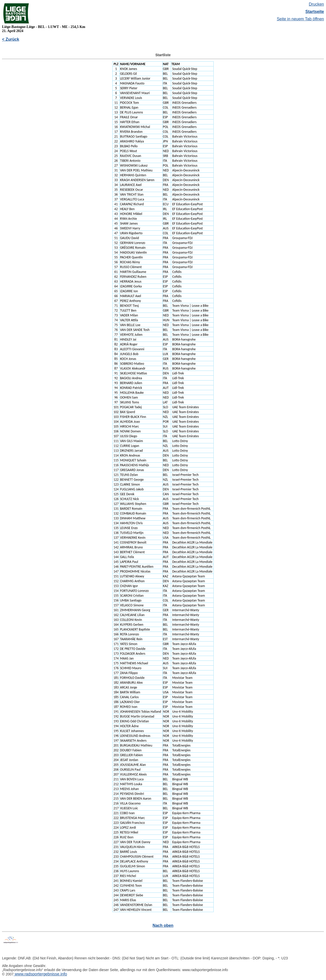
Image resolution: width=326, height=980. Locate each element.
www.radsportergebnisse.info (40, 974)
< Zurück (11, 39)
